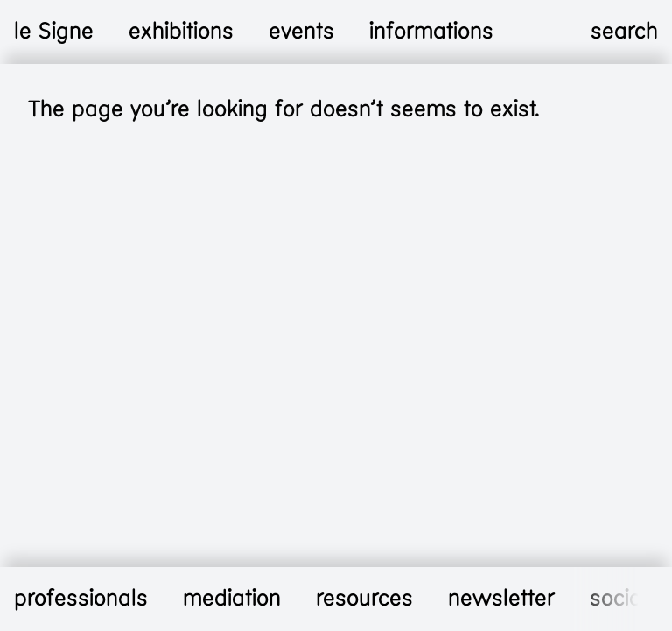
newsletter (501, 599)
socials (624, 599)
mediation (232, 599)
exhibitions (181, 32)
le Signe (54, 32)
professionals (81, 599)
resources (364, 599)
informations (431, 32)
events (301, 32)
